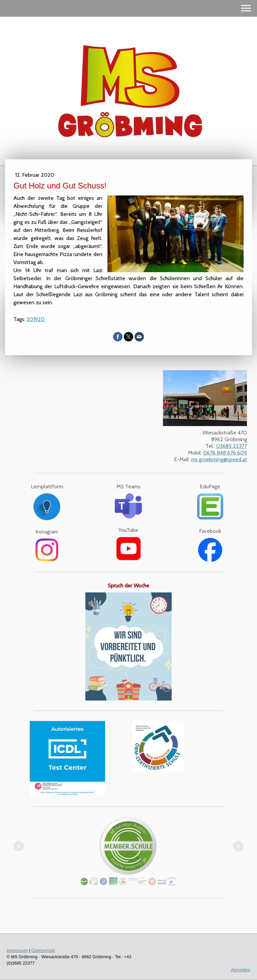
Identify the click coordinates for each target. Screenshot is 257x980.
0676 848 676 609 (225, 453)
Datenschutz (43, 950)
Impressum (17, 950)
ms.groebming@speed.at (219, 459)
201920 (35, 319)
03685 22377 (232, 446)
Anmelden (241, 970)
